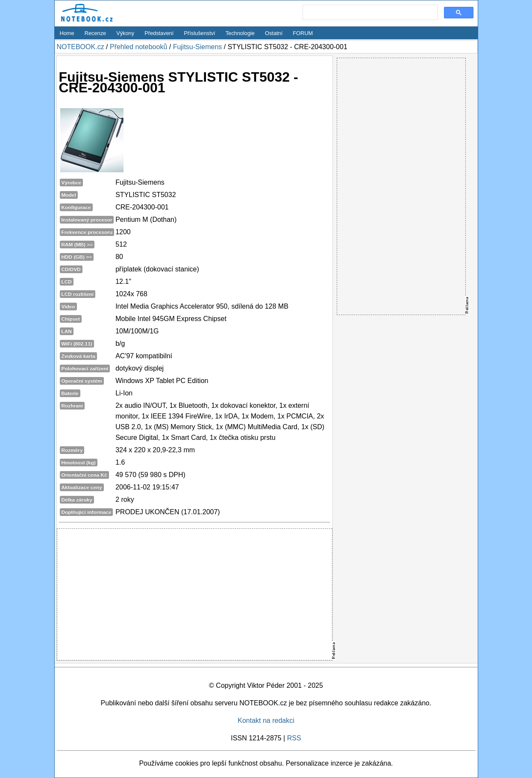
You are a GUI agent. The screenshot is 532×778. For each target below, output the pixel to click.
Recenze (96, 33)
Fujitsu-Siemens (198, 47)
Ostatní (274, 33)
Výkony (125, 33)
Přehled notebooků (138, 47)
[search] (369, 13)
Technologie (240, 33)
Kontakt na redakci (266, 721)
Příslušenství (199, 33)
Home (67, 33)
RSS (294, 738)
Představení (159, 33)
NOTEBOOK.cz (81, 47)
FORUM (303, 33)
